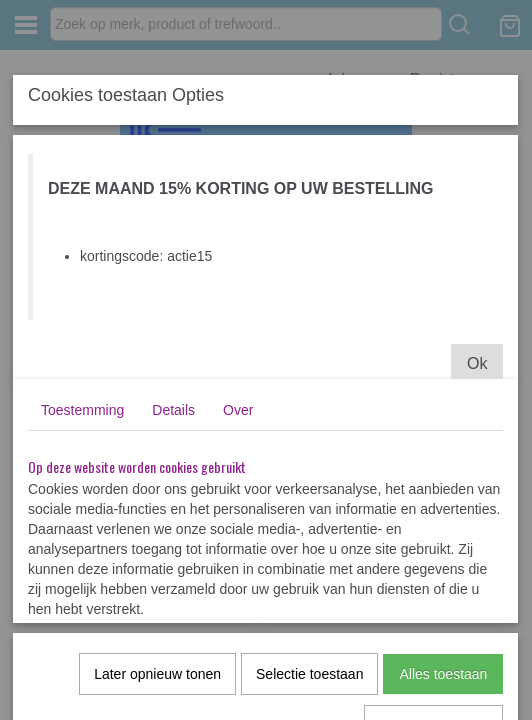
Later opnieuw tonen (157, 674)
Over (238, 410)
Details (173, 410)
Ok (477, 363)
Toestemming (82, 410)
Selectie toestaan (309, 674)
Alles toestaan (443, 674)
